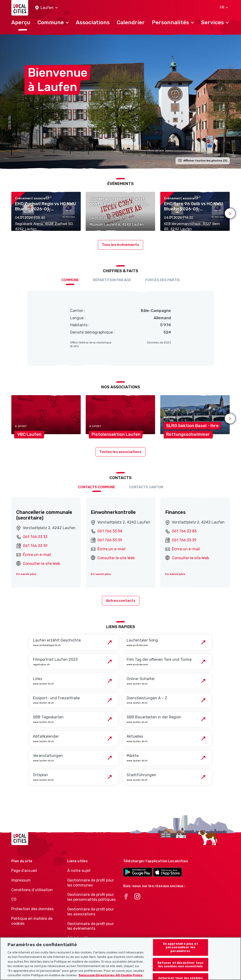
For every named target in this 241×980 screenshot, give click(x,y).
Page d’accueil (24, 871)
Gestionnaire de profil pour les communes (91, 883)
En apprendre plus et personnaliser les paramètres (181, 952)
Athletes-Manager (84, 938)
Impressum (21, 880)
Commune (70, 280)
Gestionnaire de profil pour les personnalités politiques (91, 897)
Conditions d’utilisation (32, 890)
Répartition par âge (112, 280)
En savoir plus (26, 574)
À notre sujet (79, 871)
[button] (46, 8)
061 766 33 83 (184, 531)
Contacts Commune (97, 487)
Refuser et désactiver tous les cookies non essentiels (181, 969)
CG (14, 899)
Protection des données (32, 909)
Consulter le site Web (41, 564)
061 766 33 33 (35, 537)
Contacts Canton (146, 487)
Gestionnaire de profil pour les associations (91, 912)
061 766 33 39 (35, 546)
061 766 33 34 (110, 531)
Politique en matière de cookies (32, 921)
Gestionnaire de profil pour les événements (91, 926)
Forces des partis (163, 280)
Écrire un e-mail (37, 555)
